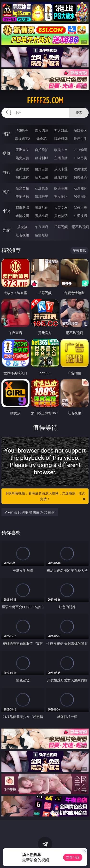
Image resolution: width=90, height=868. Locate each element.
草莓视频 (61, 227)
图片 (6, 192)
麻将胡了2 (22, 139)
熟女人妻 (22, 158)
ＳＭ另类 (80, 158)
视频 (6, 153)
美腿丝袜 (22, 196)
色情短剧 (42, 235)
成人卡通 (61, 169)
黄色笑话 (61, 216)
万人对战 (61, 130)
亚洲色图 (42, 188)
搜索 (79, 113)
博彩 (6, 134)
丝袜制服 (42, 158)
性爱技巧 (80, 216)
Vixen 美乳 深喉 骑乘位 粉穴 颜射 (30, 512)
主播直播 (61, 158)
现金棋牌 (61, 139)
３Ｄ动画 (80, 150)
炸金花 (42, 139)
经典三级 (42, 177)
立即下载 (73, 857)
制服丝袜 (22, 177)
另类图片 (80, 196)
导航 (6, 230)
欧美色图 (61, 188)
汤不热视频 (80, 227)
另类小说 (42, 216)
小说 (6, 211)
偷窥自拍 (22, 188)
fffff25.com (45, 100)
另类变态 (80, 177)
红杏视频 (22, 235)
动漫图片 (80, 188)
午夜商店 (42, 227)
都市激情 (22, 207)
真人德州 (42, 130)
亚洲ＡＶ (22, 150)
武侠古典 (80, 207)
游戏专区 (80, 130)
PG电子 (22, 130)
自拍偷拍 (42, 150)
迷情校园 (22, 216)
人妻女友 (61, 207)
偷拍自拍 (42, 169)
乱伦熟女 (61, 177)
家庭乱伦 (42, 207)
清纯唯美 (42, 196)
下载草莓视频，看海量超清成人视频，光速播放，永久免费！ (46, 496)
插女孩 (22, 227)
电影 (6, 172)
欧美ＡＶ (61, 150)
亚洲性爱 (22, 169)
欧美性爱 (80, 169)
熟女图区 (61, 196)
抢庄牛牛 (80, 139)
